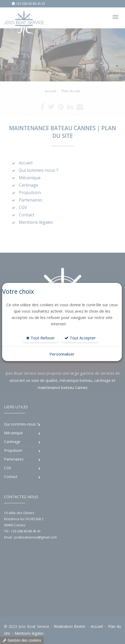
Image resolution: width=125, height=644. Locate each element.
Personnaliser (62, 354)
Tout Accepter (80, 338)
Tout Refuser (41, 338)
